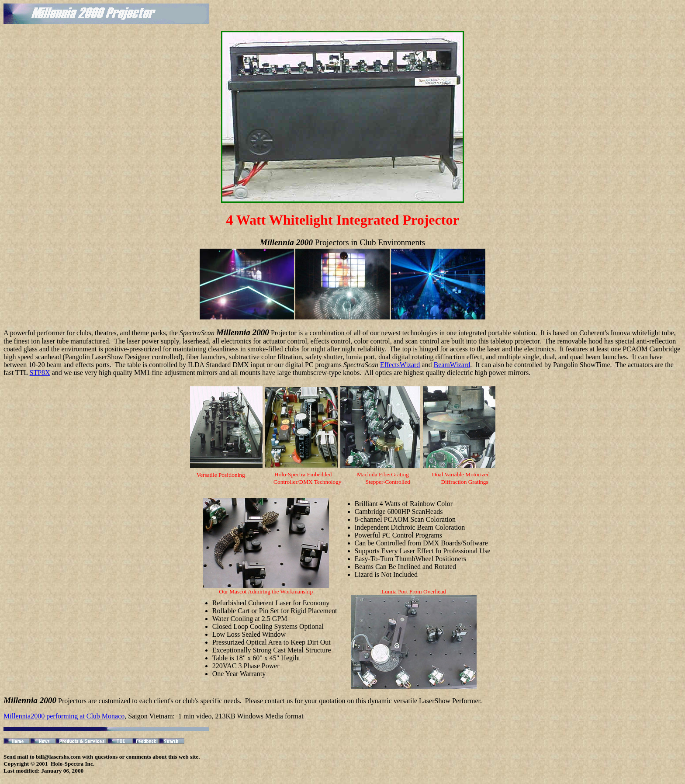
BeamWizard (452, 365)
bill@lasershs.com (58, 757)
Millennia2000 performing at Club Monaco (64, 716)
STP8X (40, 373)
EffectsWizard (400, 365)
